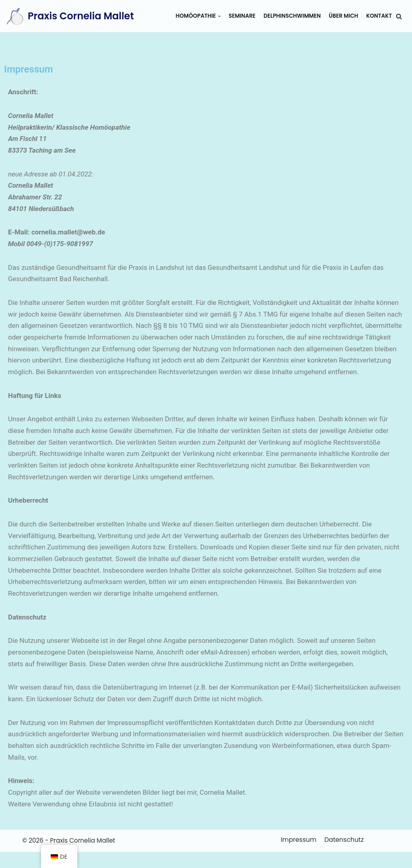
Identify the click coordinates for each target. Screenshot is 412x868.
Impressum (298, 855)
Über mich (343, 16)
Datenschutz (343, 855)
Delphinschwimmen (291, 16)
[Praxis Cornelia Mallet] (70, 16)
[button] (399, 16)
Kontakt (379, 16)
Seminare (241, 16)
